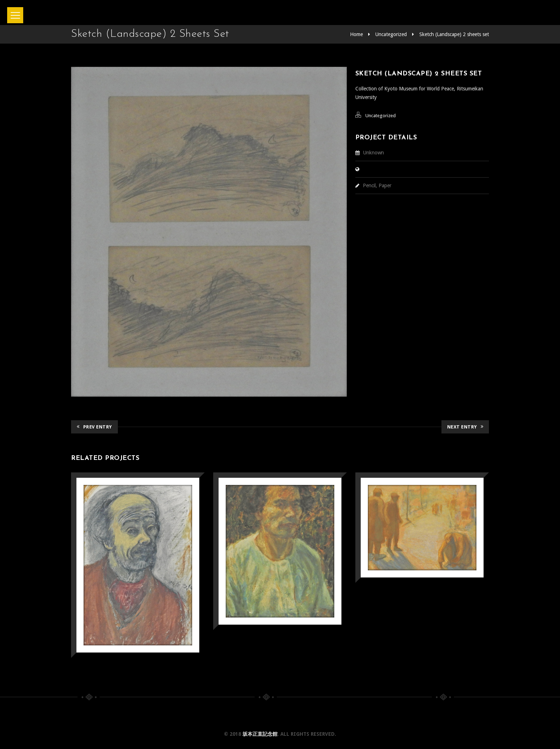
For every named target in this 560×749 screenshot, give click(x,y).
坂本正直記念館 (260, 734)
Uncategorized (391, 34)
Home (356, 34)
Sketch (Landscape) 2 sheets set (454, 34)
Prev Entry (94, 427)
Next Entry (465, 427)
